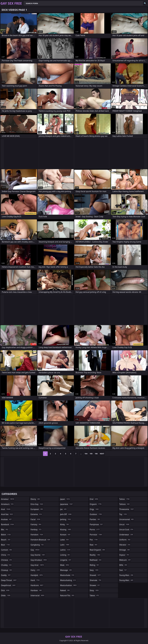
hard (35, 580)
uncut (124, 524)
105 (91, 454)
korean (65, 535)
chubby (7, 565)
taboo (95, 595)
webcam (125, 560)
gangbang (37, 545)
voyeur (124, 555)
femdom (37, 535)
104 (86, 454)
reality (95, 555)
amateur (8, 499)
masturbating (68, 580)
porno (95, 530)
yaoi (123, 570)
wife (123, 565)
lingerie (66, 560)
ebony (35, 499)
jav (64, 509)
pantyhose (96, 524)
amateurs (7, 504)
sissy (94, 590)
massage (66, 570)
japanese (67, 504)
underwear (126, 535)
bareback (8, 524)
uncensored (127, 519)
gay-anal (38, 565)
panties (95, 519)
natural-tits (67, 595)
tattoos (125, 504)
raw (94, 545)
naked (65, 590)
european (37, 509)
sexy (94, 570)
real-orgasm (98, 550)
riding (95, 565)
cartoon (7, 550)
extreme (36, 514)
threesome (127, 509)
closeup (7, 570)
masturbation (69, 585)
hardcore (37, 585)
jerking (66, 519)
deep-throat (9, 580)
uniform (125, 540)
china (6, 555)
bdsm (6, 535)
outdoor (96, 514)
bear (6, 545)
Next (102, 454)
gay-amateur (39, 560)
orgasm (96, 504)
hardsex (36, 590)
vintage (125, 550)
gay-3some (38, 555)
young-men (126, 580)
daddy (6, 575)
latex (65, 540)
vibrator (125, 545)
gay (35, 550)
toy (123, 514)
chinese (7, 560)
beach (6, 540)
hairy (35, 570)
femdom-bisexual (41, 540)
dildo (6, 595)
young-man (126, 575)
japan (65, 499)
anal (6, 509)
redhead (96, 560)
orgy (94, 509)
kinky (65, 524)
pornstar (96, 535)
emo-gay (37, 504)
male (65, 565)
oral (94, 499)
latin (65, 545)
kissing (66, 530)
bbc (5, 530)
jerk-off (66, 514)
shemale (96, 580)
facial (36, 519)
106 (96, 454)
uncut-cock (126, 530)
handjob (37, 575)
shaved (95, 575)
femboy (36, 530)
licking (65, 555)
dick (5, 590)
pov (94, 540)
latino (65, 550)
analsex (7, 519)
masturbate (67, 575)
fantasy (36, 524)
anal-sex (7, 514)
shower (95, 585)
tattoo (125, 499)
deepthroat (9, 585)
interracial (38, 595)
